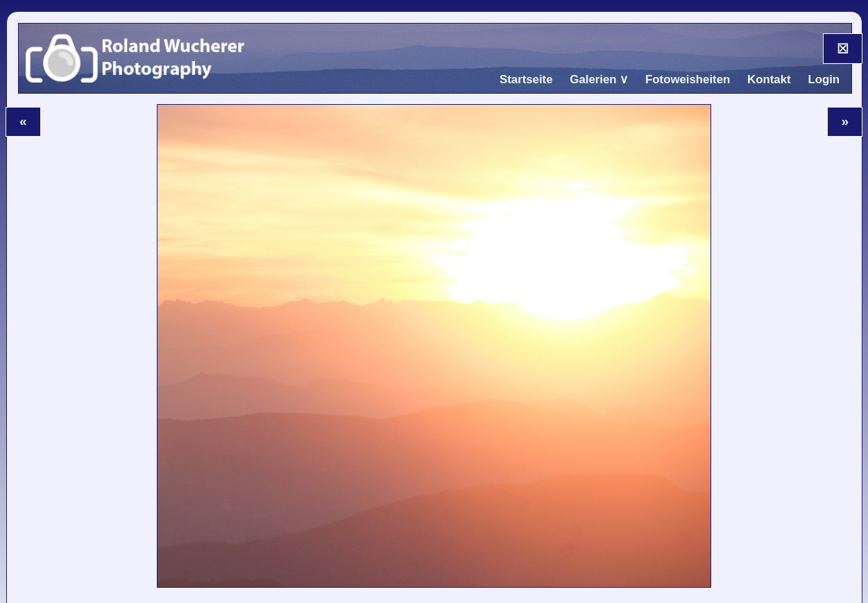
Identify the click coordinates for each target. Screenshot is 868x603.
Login (824, 79)
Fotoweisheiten (688, 79)
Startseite (526, 79)
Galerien (593, 79)
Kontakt (769, 79)
